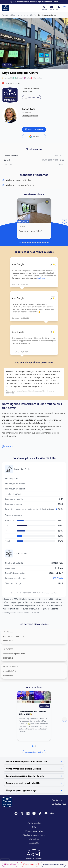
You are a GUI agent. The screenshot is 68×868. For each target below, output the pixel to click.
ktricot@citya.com (30, 116)
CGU (34, 827)
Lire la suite (41, 278)
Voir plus (7, 447)
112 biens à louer (10, 864)
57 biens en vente (30, 864)
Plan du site (57, 800)
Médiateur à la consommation (34, 835)
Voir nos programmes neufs (53, 864)
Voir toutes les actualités (34, 752)
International (34, 839)
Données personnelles (34, 831)
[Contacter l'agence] (34, 129)
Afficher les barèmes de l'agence (18, 185)
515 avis (34, 137)
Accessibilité (34, 843)
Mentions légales (34, 823)
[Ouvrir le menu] (64, 8)
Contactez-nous (59, 804)
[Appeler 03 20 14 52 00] (31, 98)
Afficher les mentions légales (16, 180)
